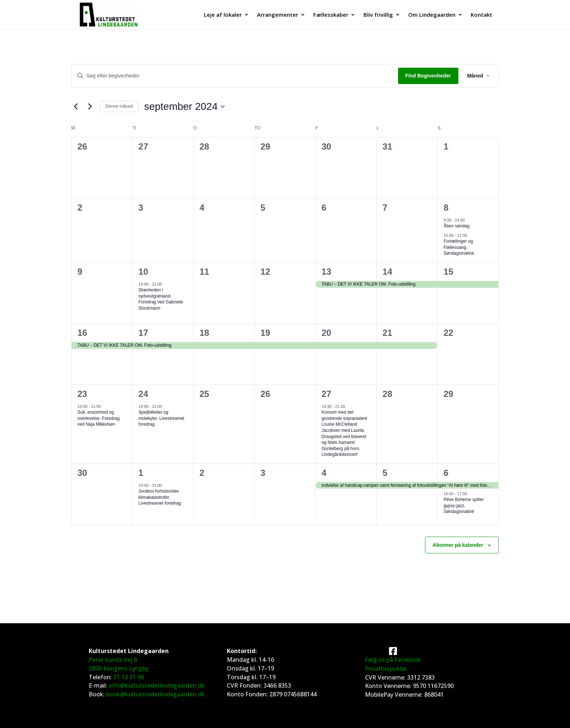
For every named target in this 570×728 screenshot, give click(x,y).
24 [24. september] (143, 394)
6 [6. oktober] (446, 473)
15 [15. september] (448, 272)
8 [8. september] (446, 208)
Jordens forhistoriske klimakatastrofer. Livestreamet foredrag (160, 497)
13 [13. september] (326, 272)
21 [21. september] (387, 333)
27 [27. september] (326, 394)
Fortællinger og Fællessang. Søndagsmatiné (459, 247)
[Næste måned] (90, 107)
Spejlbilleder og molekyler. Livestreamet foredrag (161, 418)
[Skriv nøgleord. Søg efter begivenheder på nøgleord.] (235, 76)
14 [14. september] (387, 272)
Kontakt (481, 15)
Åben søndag (456, 226)
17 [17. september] (143, 333)
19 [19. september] (266, 333)
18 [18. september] (204, 333)
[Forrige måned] (76, 107)
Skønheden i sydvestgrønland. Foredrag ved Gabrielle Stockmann (161, 299)
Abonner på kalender (458, 545)
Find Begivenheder (428, 76)
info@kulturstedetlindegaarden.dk (157, 685)
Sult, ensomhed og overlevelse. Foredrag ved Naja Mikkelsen (99, 418)
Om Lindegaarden (432, 15)
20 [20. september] (326, 333)
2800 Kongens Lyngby (119, 668)
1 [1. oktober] (141, 473)
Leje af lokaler (223, 15)
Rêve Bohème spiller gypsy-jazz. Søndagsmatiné (464, 506)
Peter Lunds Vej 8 (113, 660)
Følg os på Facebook (393, 660)
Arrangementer (278, 15)
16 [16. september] (82, 333)
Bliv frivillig (378, 15)
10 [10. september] (143, 272)
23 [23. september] (82, 394)
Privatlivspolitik (386, 669)
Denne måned (119, 106)
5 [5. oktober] (385, 473)
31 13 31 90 (129, 677)
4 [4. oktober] (324, 473)
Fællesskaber (331, 15)
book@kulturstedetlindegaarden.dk (155, 694)
